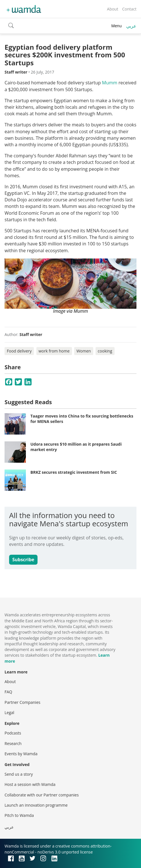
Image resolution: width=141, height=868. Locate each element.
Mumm (110, 83)
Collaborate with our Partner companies (42, 795)
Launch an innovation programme (36, 805)
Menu (116, 26)
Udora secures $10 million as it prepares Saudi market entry (76, 447)
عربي (131, 26)
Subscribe (23, 560)
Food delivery (19, 351)
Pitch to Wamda (19, 815)
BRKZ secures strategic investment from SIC (74, 472)
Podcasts (13, 733)
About (112, 9)
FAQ (8, 692)
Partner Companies (22, 702)
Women (84, 351)
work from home (54, 351)
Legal (9, 712)
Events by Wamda (21, 754)
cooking (105, 351)
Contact (129, 9)
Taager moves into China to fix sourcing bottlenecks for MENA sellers (82, 419)
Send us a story (19, 774)
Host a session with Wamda (30, 784)
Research (13, 743)
